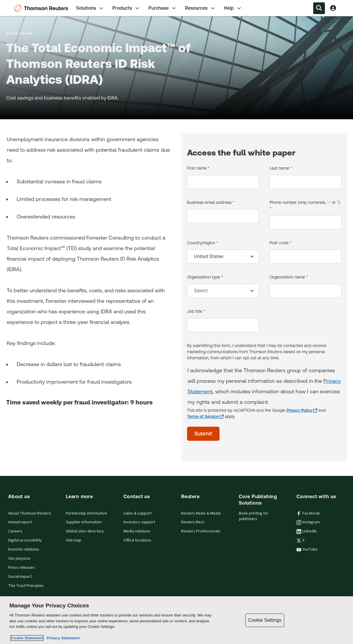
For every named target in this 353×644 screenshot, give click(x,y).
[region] (176, 620)
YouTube (307, 549)
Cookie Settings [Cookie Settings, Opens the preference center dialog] (265, 620)
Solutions (90, 8)
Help (233, 8)
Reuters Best (193, 522)
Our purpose (19, 558)
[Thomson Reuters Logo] (42, 8)
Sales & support (138, 513)
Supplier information (84, 522)
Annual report (20, 522)
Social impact (20, 577)
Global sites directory (85, 531)
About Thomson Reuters (30, 513)
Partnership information (86, 513)
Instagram (308, 522)
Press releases (22, 568)
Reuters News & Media (201, 513)
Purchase (163, 8)
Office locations (137, 540)
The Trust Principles (26, 586)
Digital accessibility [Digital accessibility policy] (25, 540)
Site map (74, 540)
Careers (15, 531)
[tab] (90, 8)
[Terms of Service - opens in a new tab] (205, 417)
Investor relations (24, 549)
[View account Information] (333, 8)
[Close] (344, 620)
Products (126, 8)
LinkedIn (307, 531)
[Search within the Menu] (319, 8)
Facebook (308, 513)
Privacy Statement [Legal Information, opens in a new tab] (62, 638)
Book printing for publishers (254, 516)
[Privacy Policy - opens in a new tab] (302, 410)
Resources (200, 8)
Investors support (139, 522)
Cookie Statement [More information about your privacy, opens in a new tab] (27, 638)
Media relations (137, 531)
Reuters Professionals (201, 531)
